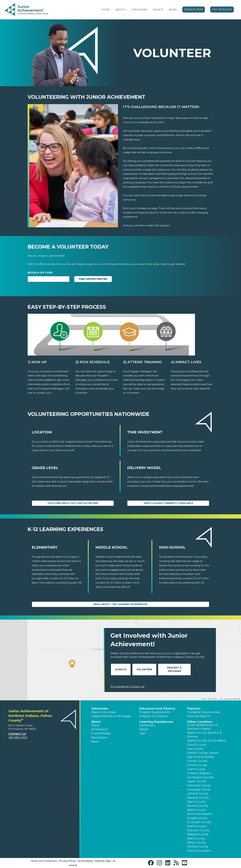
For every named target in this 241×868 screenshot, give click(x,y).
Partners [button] (194, 709)
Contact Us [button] (17, 734)
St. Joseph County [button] (199, 822)
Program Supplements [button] (155, 712)
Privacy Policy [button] (67, 861)
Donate (121, 669)
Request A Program (174, 669)
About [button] (96, 722)
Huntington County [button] (200, 777)
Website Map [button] (103, 861)
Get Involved (222, 10)
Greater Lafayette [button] (199, 773)
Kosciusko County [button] (199, 785)
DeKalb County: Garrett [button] (203, 753)
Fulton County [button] (197, 765)
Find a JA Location (199, 851)
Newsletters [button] (99, 738)
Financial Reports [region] (199, 716)
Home (106, 10)
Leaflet (203, 699)
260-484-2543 (18, 737)
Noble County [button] (196, 810)
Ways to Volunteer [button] (104, 712)
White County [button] (196, 843)
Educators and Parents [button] (157, 709)
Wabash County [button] (198, 834)
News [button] (95, 742)
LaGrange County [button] (199, 790)
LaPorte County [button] (198, 794)
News (173, 10)
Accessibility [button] (85, 861)
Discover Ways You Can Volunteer (73, 503)
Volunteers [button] (100, 709)
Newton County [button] (198, 806)
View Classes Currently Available (168, 503)
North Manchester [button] (199, 814)
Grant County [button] (196, 769)
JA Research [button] (99, 729)
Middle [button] (144, 729)
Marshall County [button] (198, 798)
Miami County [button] (196, 802)
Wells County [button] (196, 838)
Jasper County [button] (197, 781)
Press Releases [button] (101, 733)
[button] (126, 10)
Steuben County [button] (198, 830)
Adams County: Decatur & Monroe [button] (204, 735)
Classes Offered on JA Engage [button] (111, 716)
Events (158, 10)
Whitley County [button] (198, 847)
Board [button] (95, 725)
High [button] (142, 733)
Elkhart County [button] (197, 761)
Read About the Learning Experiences (120, 604)
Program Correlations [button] (154, 716)
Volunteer (144, 669)
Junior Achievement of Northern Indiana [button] (202, 727)
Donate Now (194, 10)
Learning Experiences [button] (156, 722)
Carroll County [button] (197, 745)
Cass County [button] (195, 749)
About (120, 10)
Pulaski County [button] (197, 818)
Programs (140, 10)
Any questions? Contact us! (127, 686)
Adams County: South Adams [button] (207, 741)
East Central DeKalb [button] (200, 757)
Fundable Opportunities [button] (204, 712)
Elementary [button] (147, 725)
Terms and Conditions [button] (44, 861)
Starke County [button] (197, 826)
